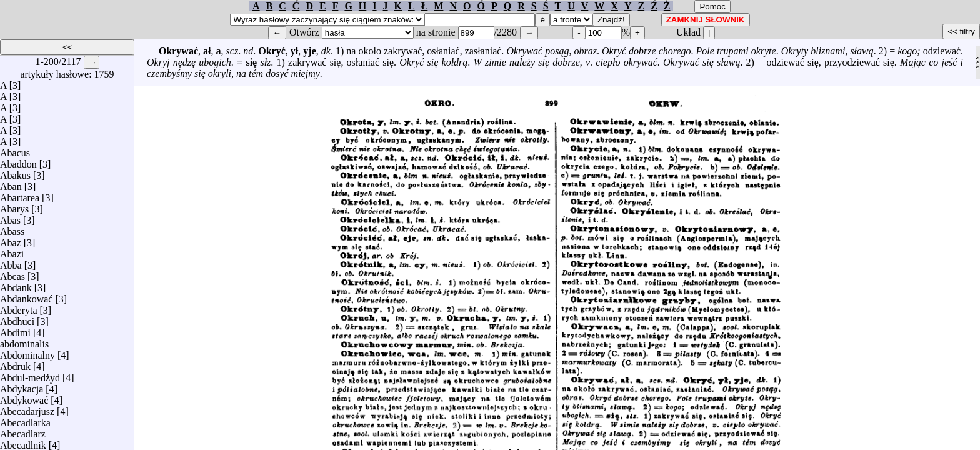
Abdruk (15, 363)
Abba (11, 262)
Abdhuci (17, 318)
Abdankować (26, 296)
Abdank (16, 285)
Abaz (11, 240)
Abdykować (24, 397)
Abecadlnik (23, 442)
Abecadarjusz (27, 408)
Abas (10, 217)
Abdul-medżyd (30, 375)
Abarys (14, 206)
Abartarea (20, 195)
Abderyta (19, 307)
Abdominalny (27, 352)
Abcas (12, 273)
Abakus (15, 172)
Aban (11, 183)
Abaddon (18, 161)
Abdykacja (22, 386)
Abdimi (15, 330)
